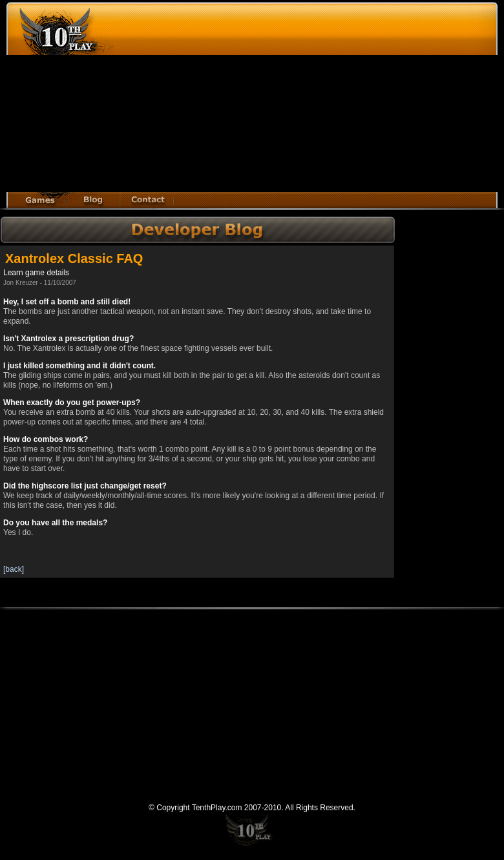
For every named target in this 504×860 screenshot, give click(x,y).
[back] (14, 569)
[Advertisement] (275, 99)
